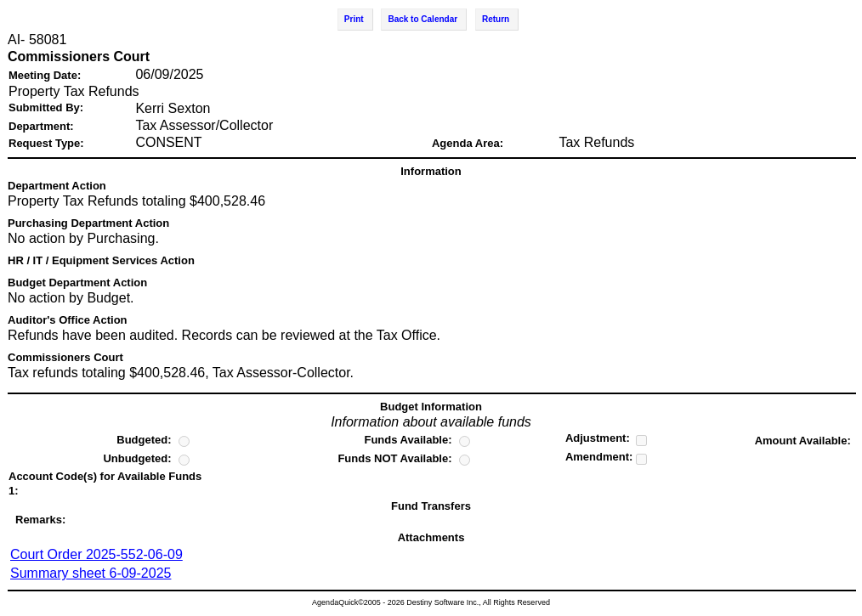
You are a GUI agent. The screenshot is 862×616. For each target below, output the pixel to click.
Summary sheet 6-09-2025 (91, 573)
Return (496, 19)
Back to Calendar (422, 19)
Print (354, 19)
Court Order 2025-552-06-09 (96, 554)
